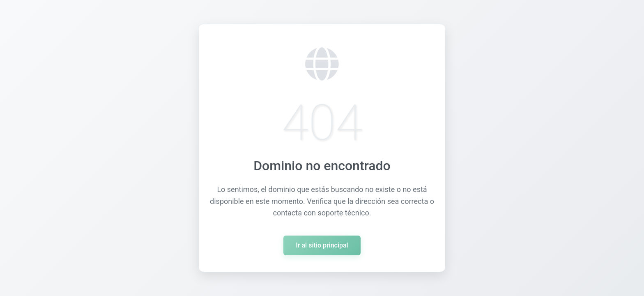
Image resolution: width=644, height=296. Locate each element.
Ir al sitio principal (322, 245)
